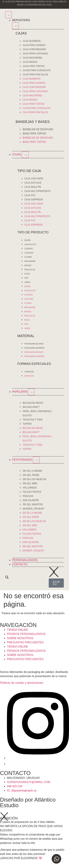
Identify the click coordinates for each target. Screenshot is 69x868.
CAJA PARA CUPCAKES (35, 53)
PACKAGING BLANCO (34, 344)
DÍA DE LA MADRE (32, 471)
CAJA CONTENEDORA (34, 49)
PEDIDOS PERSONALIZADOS (26, 634)
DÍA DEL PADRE (31, 475)
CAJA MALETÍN (33, 187)
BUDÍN (27, 240)
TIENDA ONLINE (18, 630)
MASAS (28, 265)
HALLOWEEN (30, 488)
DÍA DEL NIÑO (30, 483)
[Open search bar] (7, 577)
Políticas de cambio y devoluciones (22, 683)
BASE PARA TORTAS (34, 133)
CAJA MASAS (30, 62)
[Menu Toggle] (8, 15)
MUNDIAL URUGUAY (34, 509)
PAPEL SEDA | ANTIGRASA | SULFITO (37, 413)
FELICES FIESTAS (32, 492)
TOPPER (27, 424)
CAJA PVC (30, 195)
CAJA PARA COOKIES (34, 45)
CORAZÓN (29, 372)
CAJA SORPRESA (34, 199)
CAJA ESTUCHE (33, 183)
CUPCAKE (29, 253)
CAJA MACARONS (32, 58)
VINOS (27, 282)
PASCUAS (28, 496)
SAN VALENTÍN (31, 500)
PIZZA (27, 274)
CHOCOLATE (30, 244)
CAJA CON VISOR (34, 178)
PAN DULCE (30, 270)
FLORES (28, 257)
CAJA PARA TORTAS (34, 66)
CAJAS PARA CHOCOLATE (37, 70)
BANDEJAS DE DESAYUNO (38, 129)
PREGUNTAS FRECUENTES (25, 642)
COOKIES (29, 249)
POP (26, 278)
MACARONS (30, 261)
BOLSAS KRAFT (31, 407)
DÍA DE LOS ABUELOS (34, 479)
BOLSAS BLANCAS (33, 403)
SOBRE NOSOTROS (20, 638)
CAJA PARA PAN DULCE (35, 74)
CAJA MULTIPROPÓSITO (37, 191)
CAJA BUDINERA (32, 41)
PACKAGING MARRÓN (34, 348)
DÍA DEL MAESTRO (33, 504)
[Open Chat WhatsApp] (56, 859)
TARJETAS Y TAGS (33, 420)
